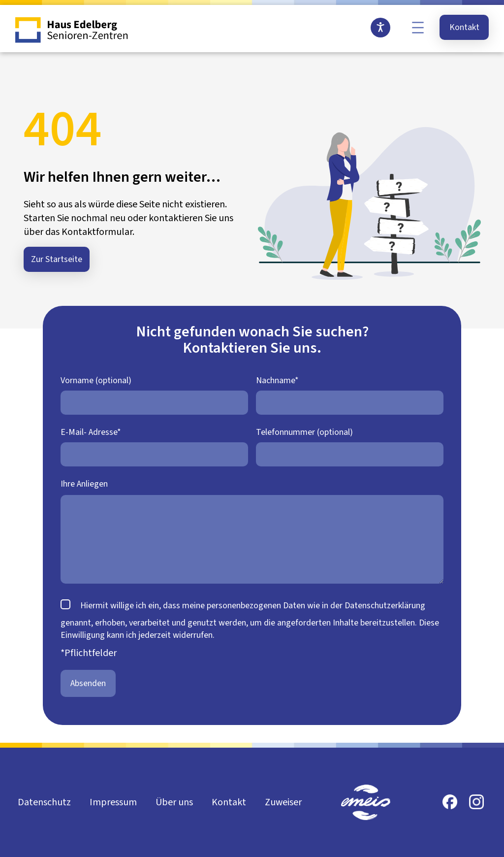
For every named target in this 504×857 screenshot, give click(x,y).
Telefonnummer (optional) (304, 432)
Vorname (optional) (96, 380)
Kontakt (464, 27)
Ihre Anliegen (84, 484)
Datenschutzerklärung (385, 606)
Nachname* (277, 380)
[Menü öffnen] (418, 28)
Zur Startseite (57, 259)
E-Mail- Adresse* (91, 432)
